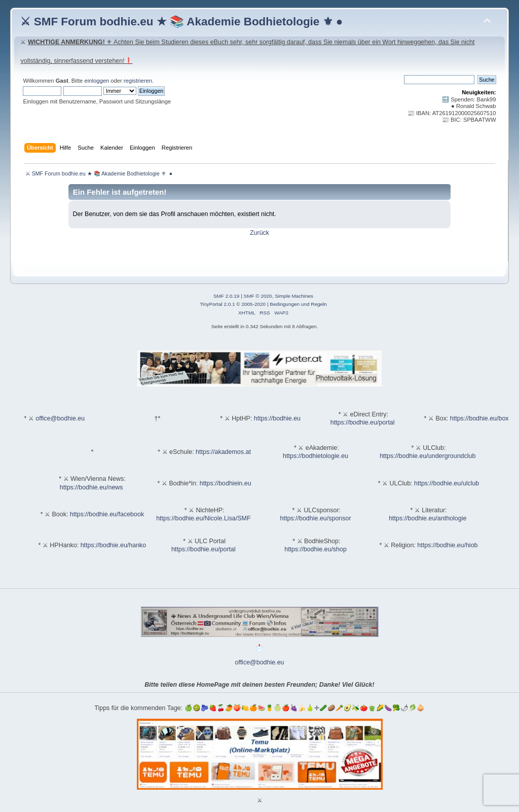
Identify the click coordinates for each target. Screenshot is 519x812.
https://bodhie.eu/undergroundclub (428, 456)
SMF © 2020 (258, 296)
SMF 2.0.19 (227, 296)
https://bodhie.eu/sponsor (316, 518)
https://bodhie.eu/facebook (107, 514)
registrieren (138, 81)
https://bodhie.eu (277, 418)
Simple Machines (294, 296)
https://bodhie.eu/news (91, 487)
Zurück (259, 233)
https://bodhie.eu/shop (316, 549)
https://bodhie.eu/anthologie (428, 518)
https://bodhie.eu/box (479, 418)
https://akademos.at (223, 452)
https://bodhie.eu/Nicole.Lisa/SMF (203, 518)
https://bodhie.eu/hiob (447, 545)
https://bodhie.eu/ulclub (447, 483)
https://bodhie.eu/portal (363, 422)
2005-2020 (253, 304)
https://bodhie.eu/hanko (114, 545)
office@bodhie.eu (60, 418)
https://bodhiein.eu (226, 483)
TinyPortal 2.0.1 (217, 304)
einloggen (97, 81)
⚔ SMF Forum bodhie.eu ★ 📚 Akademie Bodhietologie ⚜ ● (181, 22)
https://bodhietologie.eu (316, 456)
